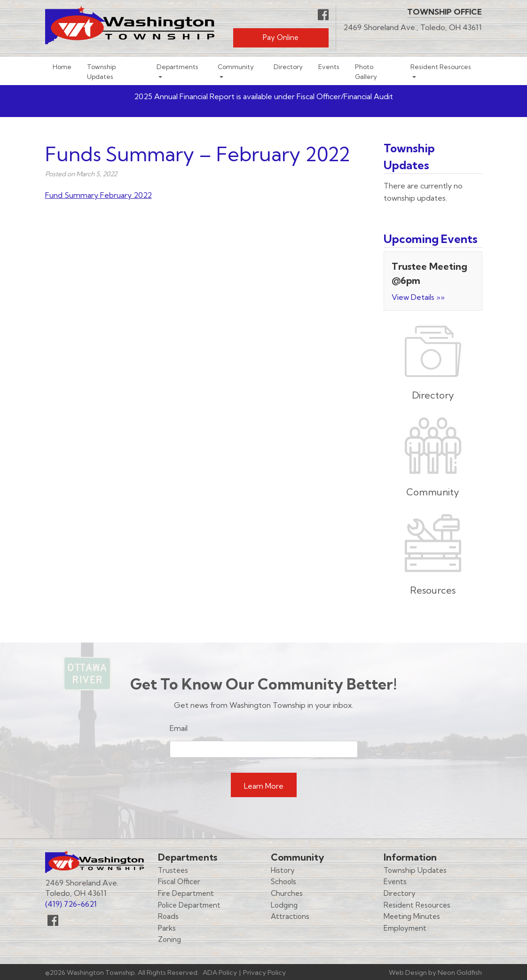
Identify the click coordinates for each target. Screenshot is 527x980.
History (283, 870)
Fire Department (186, 893)
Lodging (284, 905)
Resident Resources (441, 67)
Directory (288, 67)
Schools (283, 882)
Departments (177, 67)
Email (179, 728)
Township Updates (101, 71)
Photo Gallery (366, 71)
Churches (287, 893)
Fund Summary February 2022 (98, 195)
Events (329, 67)
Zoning (169, 939)
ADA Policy (220, 972)
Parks (167, 928)
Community (236, 67)
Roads (168, 916)
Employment (405, 928)
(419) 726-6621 (71, 904)
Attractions (290, 916)
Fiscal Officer (179, 882)
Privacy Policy (264, 972)
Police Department (189, 905)
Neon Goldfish (460, 972)
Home (62, 67)
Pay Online (281, 37)
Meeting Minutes (412, 916)
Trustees (173, 870)
